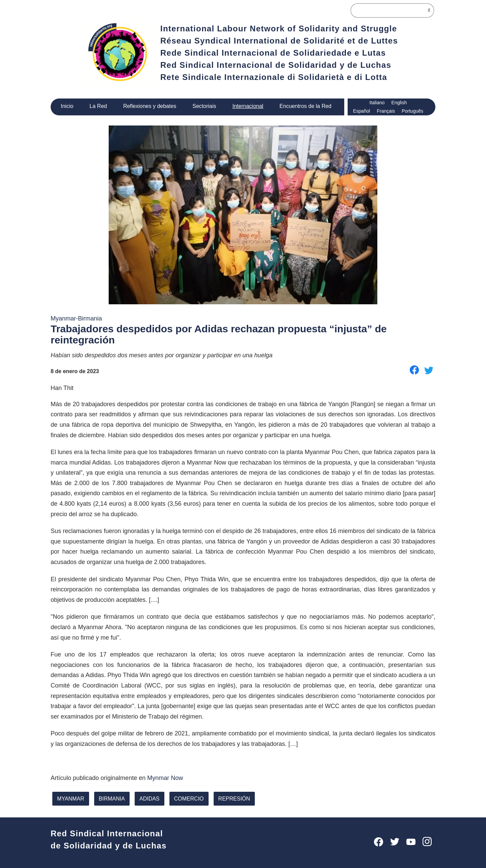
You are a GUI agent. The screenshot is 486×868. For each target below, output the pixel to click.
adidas (148, 798)
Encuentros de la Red (306, 106)
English (400, 103)
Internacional (248, 106)
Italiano (377, 103)
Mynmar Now (169, 777)
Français (386, 111)
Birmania (111, 798)
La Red (98, 106)
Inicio (67, 106)
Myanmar (71, 798)
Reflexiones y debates (149, 106)
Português (412, 111)
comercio (187, 798)
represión (231, 798)
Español (361, 111)
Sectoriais (204, 106)
